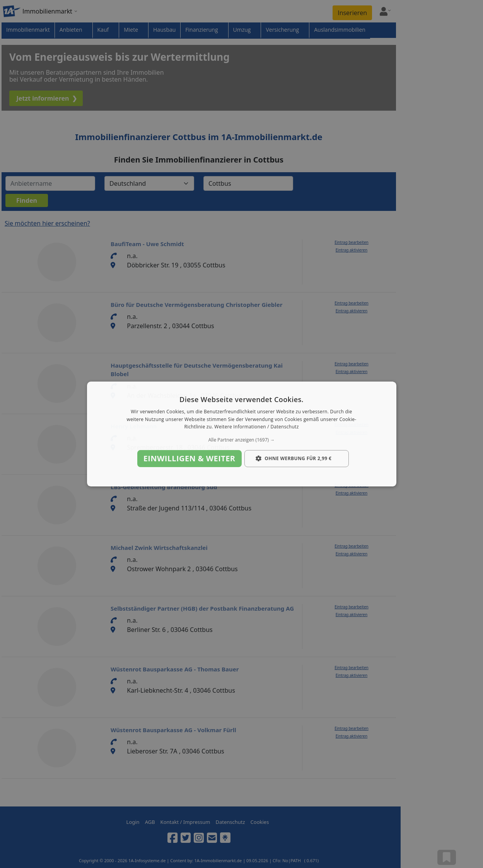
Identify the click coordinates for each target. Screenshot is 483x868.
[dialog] (242, 434)
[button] (242, 440)
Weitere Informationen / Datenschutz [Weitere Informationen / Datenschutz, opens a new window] (256, 427)
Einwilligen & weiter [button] (189, 458)
